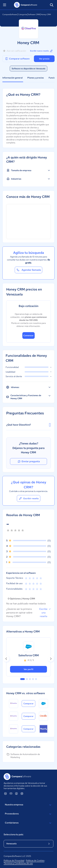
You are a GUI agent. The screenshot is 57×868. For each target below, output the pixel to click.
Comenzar (28, 335)
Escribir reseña (29, 498)
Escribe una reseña (45, 613)
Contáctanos (28, 823)
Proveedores (28, 814)
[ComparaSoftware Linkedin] (5, 793)
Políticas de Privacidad (14, 860)
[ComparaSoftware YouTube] (11, 793)
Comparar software (17, 59)
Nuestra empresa (28, 805)
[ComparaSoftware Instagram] (22, 793)
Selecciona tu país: (14, 834)
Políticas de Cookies (35, 860)
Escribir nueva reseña (42, 51)
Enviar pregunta (29, 461)
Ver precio (44, 59)
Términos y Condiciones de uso (18, 863)
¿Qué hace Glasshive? (28, 425)
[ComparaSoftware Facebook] (16, 793)
